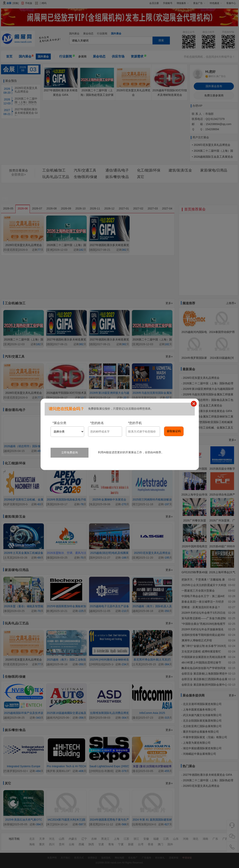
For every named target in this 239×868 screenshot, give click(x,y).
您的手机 (135, 423)
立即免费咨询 (70, 452)
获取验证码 (174, 431)
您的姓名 (97, 423)
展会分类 (59, 423)
